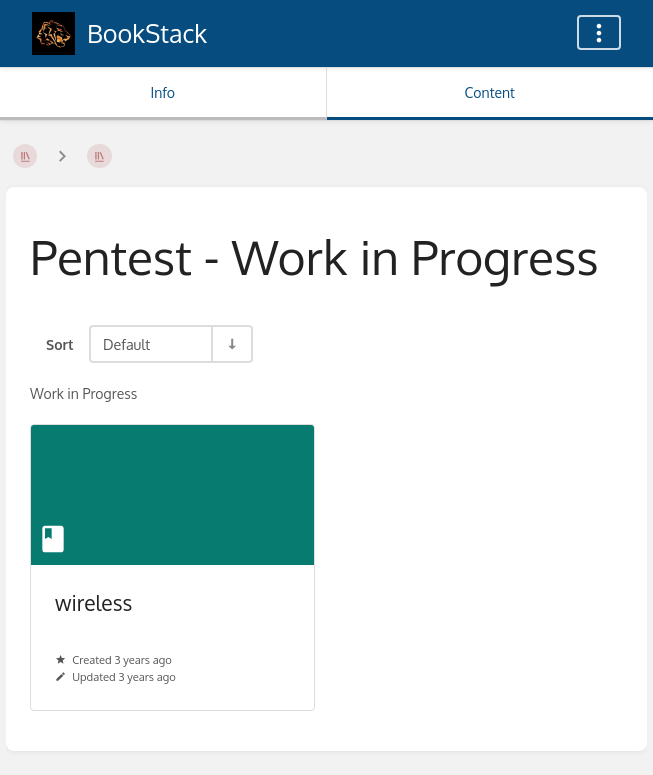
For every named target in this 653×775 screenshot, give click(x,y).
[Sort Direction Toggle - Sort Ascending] (231, 344)
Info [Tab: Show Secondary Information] (162, 92)
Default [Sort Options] (126, 344)
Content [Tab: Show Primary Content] (490, 92)
